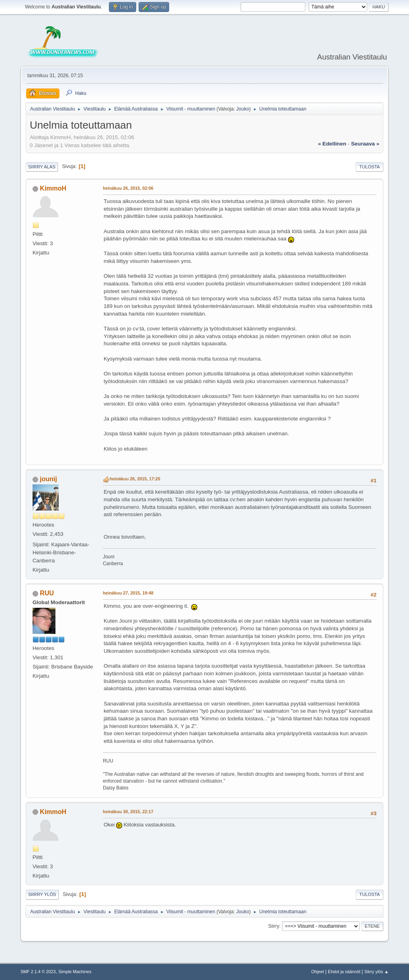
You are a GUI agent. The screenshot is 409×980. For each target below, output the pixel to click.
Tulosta (369, 167)
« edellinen (332, 144)
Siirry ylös (42, 894)
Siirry (274, 926)
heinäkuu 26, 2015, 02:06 (128, 188)
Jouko (243, 109)
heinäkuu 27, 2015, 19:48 (128, 593)
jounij (48, 479)
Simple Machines (75, 972)
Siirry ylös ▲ (376, 972)
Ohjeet (317, 972)
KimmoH (53, 188)
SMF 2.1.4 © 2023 (38, 972)
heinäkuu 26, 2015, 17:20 (135, 479)
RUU (47, 593)
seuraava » (365, 144)
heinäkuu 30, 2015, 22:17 (128, 812)
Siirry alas (42, 167)
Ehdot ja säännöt (344, 972)
